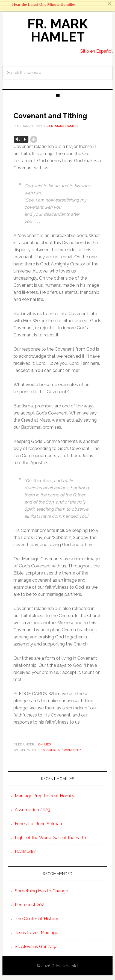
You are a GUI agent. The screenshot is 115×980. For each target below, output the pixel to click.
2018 (41, 750)
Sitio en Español (96, 51)
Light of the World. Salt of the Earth (50, 838)
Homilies (43, 744)
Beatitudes (26, 852)
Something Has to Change (41, 891)
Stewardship (69, 750)
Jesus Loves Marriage (36, 933)
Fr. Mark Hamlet (58, 30)
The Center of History (36, 919)
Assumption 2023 (33, 810)
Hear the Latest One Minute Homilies (44, 4)
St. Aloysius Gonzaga (36, 947)
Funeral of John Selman (38, 824)
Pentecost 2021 (30, 905)
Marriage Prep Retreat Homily (45, 796)
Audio (51, 750)
